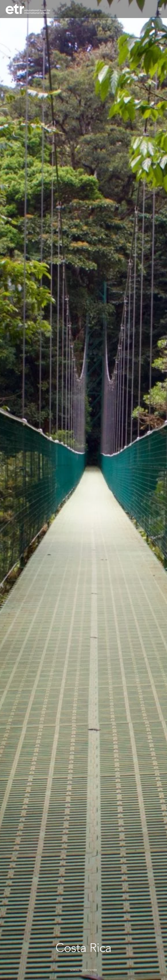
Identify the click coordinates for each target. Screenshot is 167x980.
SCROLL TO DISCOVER (83, 970)
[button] (160, 9)
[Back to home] (28, 9)
